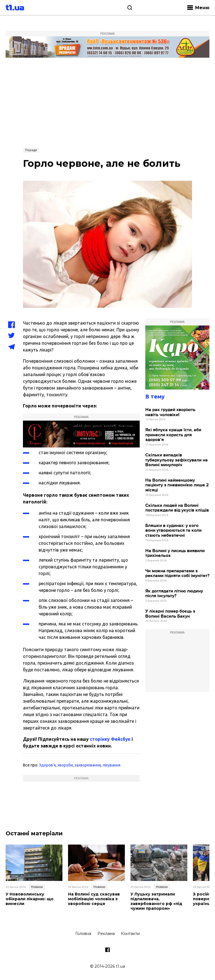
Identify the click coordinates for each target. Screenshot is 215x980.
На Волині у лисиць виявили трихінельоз (175, 553)
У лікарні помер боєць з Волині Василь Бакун (170, 614)
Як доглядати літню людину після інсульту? (174, 594)
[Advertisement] (107, 102)
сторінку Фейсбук (110, 739)
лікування (111, 765)
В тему (155, 396)
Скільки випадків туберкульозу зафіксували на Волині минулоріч (177, 460)
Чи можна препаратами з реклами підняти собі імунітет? (177, 574)
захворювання (88, 765)
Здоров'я (47, 765)
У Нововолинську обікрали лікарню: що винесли (30, 899)
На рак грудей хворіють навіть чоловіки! (170, 412)
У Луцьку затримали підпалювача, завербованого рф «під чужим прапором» (156, 901)
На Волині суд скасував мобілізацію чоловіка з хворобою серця (94, 899)
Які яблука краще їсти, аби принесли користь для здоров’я (173, 435)
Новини (37, 887)
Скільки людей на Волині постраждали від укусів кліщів (177, 508)
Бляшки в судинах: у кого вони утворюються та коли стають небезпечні (173, 531)
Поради (31, 150)
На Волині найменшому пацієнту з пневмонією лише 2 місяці (177, 485)
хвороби (65, 765)
